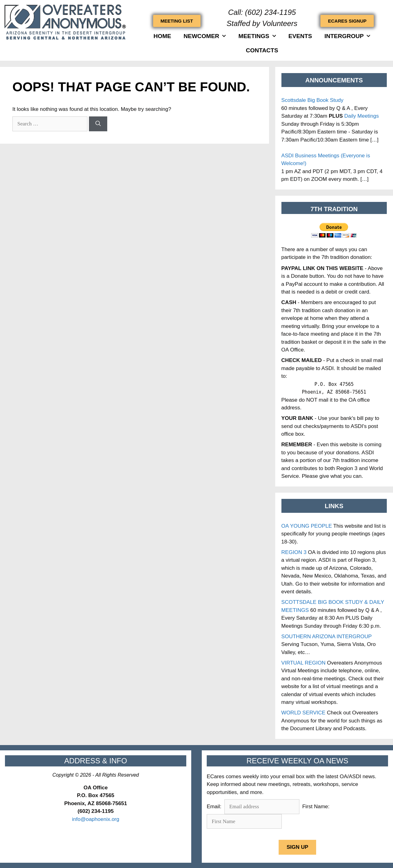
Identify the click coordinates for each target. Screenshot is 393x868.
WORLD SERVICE (303, 713)
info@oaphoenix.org (95, 819)
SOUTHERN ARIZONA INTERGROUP (327, 637)
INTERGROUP (348, 36)
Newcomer (205, 36)
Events (300, 36)
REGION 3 (294, 552)
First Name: (316, 807)
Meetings (257, 36)
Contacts (262, 50)
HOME (162, 36)
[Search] (98, 124)
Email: (215, 807)
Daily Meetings (362, 116)
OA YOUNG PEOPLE (307, 526)
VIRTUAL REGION (304, 663)
